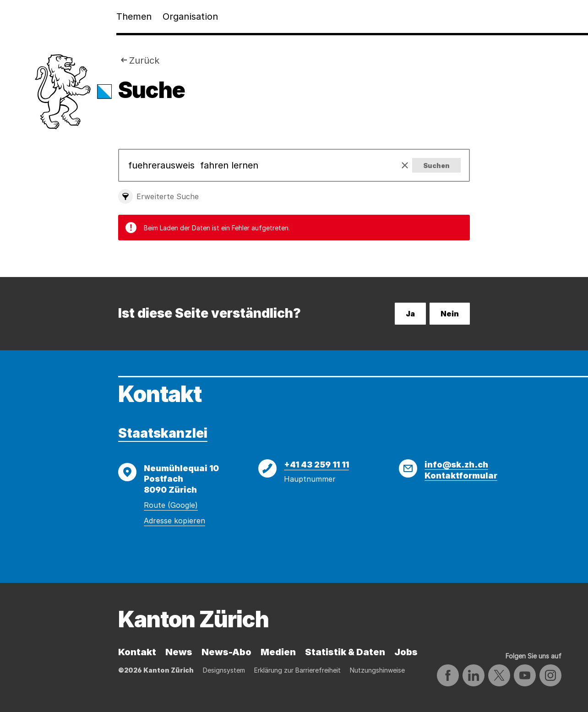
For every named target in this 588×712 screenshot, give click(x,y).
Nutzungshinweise (377, 670)
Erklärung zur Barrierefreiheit (297, 670)
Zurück (144, 60)
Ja (410, 314)
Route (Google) (171, 505)
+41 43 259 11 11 (316, 465)
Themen (134, 16)
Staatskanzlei (163, 433)
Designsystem (224, 670)
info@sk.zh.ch (456, 465)
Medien (278, 652)
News (179, 652)
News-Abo (226, 652)
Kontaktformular (461, 476)
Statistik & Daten (345, 652)
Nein (450, 314)
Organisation (190, 16)
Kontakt (137, 652)
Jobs (406, 652)
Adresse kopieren (174, 521)
